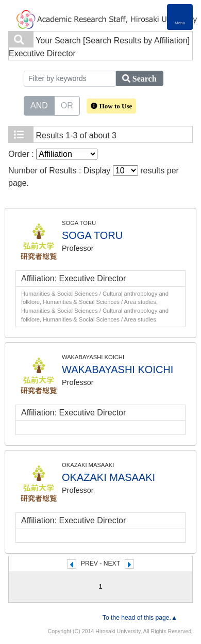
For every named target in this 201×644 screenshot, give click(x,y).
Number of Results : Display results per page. (94, 176)
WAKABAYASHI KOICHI (118, 369)
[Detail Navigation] (180, 17)
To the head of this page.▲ (140, 618)
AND (39, 105)
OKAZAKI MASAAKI (108, 477)
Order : (53, 154)
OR (67, 105)
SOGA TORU (92, 235)
